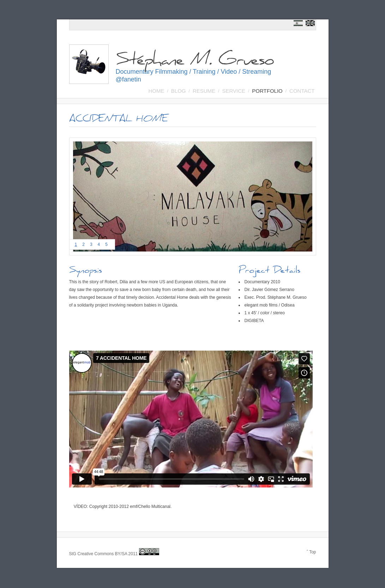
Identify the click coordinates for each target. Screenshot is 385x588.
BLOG (179, 91)
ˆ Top (311, 552)
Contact (302, 91)
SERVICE (234, 91)
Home (157, 91)
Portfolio (267, 91)
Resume (204, 91)
